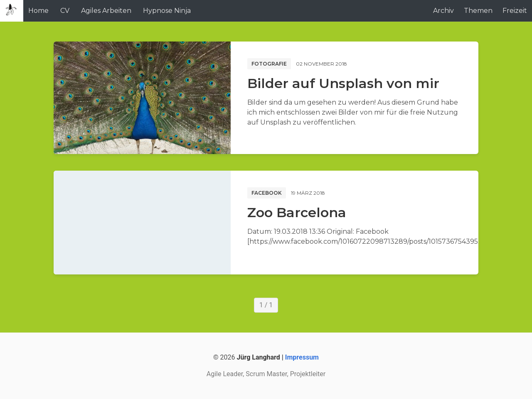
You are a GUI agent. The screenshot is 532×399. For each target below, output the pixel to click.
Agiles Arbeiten (106, 11)
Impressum (302, 357)
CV (65, 11)
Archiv (443, 11)
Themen (478, 11)
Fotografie (269, 64)
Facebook (267, 193)
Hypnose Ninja (167, 11)
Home (38, 11)
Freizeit (515, 11)
